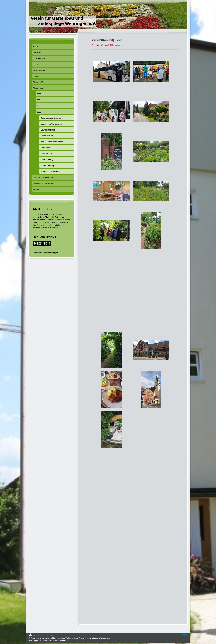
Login (185, 635)
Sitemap (49, 635)
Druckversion (37, 635)
